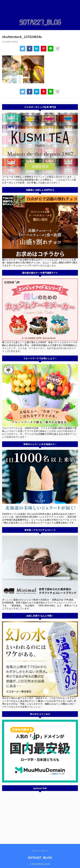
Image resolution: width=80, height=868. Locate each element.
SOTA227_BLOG (40, 858)
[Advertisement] (40, 813)
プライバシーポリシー (40, 851)
